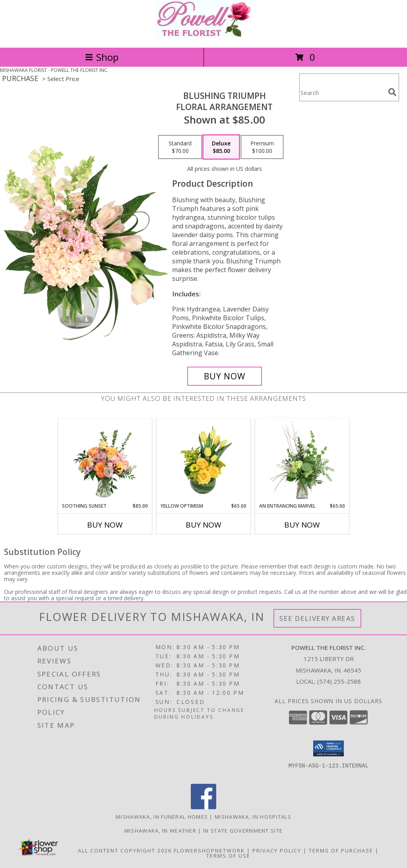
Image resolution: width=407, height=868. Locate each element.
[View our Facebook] (203, 807)
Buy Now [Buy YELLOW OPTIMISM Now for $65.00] (203, 525)
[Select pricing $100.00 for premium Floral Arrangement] (262, 147)
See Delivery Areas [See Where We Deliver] (317, 618)
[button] (329, 748)
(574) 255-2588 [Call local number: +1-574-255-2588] (339, 681)
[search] (392, 92)
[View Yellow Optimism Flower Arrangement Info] (204, 460)
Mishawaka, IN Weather (160, 831)
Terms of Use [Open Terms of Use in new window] (228, 856)
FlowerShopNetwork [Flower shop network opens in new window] (209, 851)
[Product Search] (342, 92)
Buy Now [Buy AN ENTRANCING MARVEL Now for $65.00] (302, 525)
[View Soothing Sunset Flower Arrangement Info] (105, 460)
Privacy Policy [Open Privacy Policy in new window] (277, 851)
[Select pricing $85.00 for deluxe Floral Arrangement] (221, 147)
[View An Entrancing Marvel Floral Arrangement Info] (302, 460)
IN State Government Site (243, 831)
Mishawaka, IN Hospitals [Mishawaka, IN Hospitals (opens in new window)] (253, 817)
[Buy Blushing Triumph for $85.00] (225, 376)
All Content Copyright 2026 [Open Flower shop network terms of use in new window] (125, 851)
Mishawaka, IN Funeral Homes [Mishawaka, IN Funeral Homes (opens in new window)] (162, 817)
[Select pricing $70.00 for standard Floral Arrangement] (180, 147)
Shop (102, 57)
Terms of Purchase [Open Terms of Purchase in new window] (341, 851)
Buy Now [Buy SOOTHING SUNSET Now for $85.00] (105, 525)
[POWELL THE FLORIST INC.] (203, 36)
